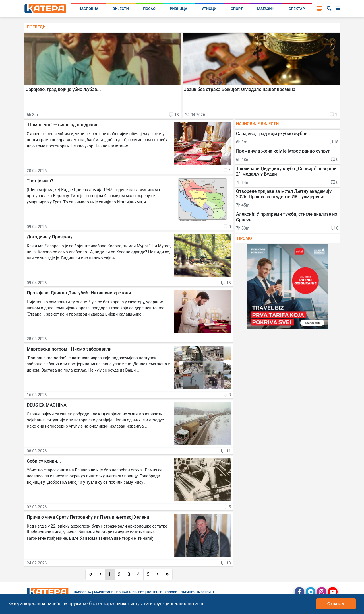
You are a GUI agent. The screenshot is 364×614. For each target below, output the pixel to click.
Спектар (297, 9)
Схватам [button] (336, 604)
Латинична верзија (197, 592)
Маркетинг (104, 592)
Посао (149, 9)
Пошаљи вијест (130, 592)
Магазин (266, 9)
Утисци (209, 9)
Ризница (178, 9)
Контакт (155, 592)
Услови (171, 592)
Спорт (237, 9)
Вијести (121, 9)
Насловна (88, 9)
